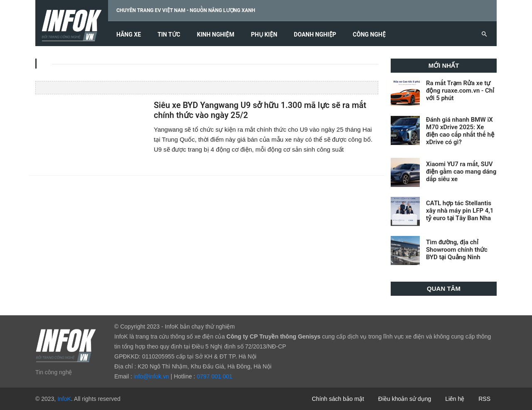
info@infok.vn (151, 376)
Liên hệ (455, 399)
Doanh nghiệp (315, 35)
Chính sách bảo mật (338, 399)
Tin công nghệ (54, 372)
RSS (484, 399)
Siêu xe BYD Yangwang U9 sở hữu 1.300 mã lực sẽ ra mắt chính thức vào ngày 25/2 (260, 110)
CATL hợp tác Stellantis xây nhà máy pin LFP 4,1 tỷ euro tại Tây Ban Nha (460, 211)
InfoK (64, 399)
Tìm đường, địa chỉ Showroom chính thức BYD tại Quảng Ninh (457, 250)
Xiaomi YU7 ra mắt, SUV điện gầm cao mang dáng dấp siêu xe (461, 172)
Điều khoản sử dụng (405, 399)
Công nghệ (369, 35)
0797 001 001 (214, 376)
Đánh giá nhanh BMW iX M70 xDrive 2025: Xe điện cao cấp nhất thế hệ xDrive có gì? (460, 131)
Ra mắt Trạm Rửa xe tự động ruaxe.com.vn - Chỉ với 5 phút (460, 91)
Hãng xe (129, 35)
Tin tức (169, 35)
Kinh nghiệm (216, 35)
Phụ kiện (264, 35)
